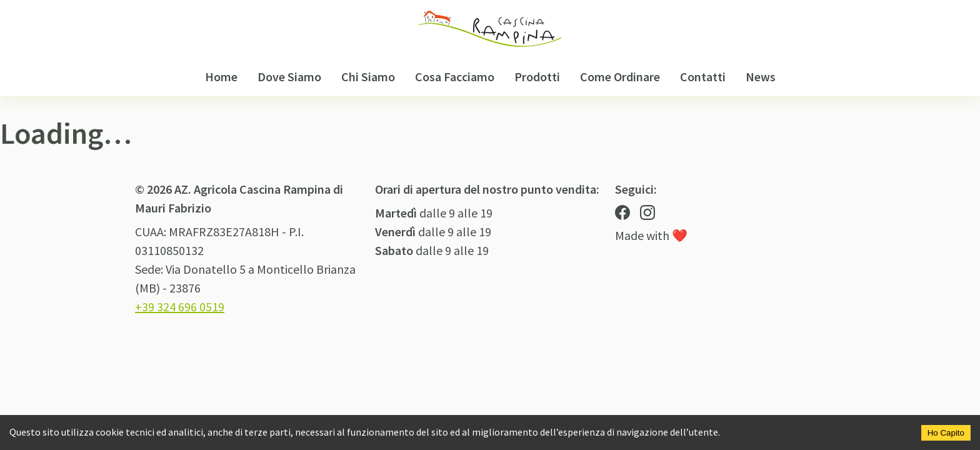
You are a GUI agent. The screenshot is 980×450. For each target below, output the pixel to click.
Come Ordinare (620, 77)
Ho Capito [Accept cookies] (946, 433)
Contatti (703, 77)
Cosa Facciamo (455, 77)
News (761, 77)
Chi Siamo (368, 77)
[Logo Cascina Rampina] (490, 29)
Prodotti (537, 77)
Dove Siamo (289, 77)
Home (221, 77)
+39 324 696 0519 (180, 307)
